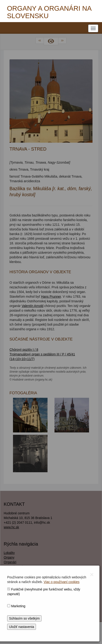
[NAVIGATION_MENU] (93, 28)
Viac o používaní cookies (62, 582)
